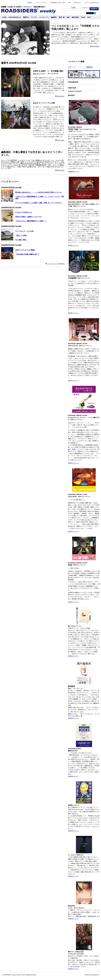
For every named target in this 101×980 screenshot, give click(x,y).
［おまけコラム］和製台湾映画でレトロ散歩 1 (31, 221)
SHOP (83, 17)
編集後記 (54, 17)
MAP (89, 17)
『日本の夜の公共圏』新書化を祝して (27, 254)
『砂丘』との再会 (21, 235)
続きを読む (96, 46)
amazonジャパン (73, 656)
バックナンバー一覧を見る (56, 264)
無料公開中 (75, 17)
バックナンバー (44, 17)
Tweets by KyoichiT (75, 91)
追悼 (68, 17)
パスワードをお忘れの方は (91, 3)
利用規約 (30, 3)
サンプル (34, 17)
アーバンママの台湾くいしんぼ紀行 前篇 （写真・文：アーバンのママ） (39, 203)
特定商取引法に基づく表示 (58, 3)
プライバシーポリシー (41, 3)
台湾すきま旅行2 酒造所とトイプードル (28, 217)
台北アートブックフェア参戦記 (25, 250)
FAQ (69, 3)
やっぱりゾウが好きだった (24, 212)
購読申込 (26, 17)
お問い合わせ (77, 3)
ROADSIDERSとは (15, 17)
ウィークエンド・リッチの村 (24, 231)
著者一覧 (62, 17)
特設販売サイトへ (74, 171)
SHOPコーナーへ (74, 245)
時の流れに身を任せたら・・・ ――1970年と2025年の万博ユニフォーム (38, 192)
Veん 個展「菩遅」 (21, 240)
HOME (4, 17)
